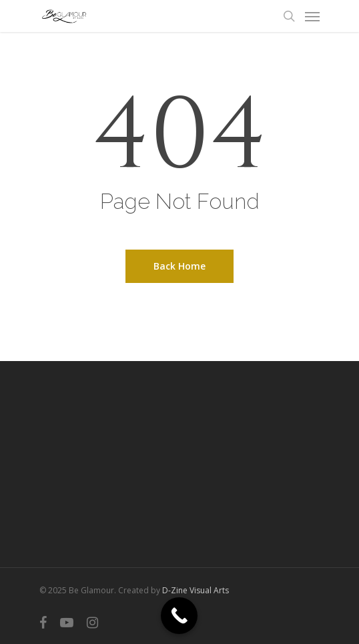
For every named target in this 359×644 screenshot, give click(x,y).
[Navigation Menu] (312, 16)
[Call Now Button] (179, 616)
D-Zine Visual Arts (196, 590)
